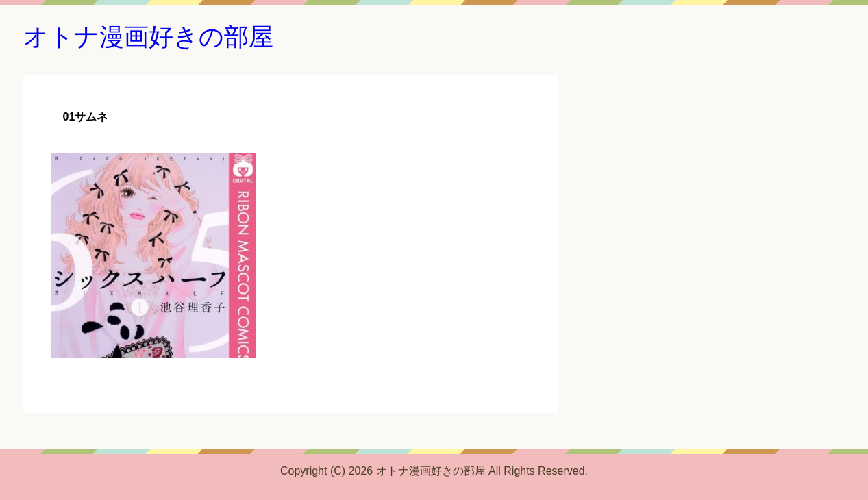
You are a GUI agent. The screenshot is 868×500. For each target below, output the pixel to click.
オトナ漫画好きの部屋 (148, 37)
